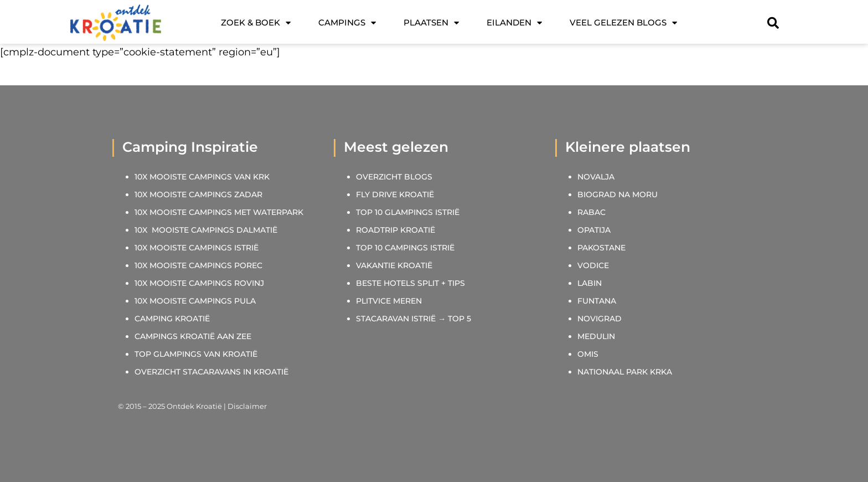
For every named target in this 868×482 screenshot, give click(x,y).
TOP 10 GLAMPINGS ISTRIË (408, 212)
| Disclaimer (244, 406)
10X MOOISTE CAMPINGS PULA (195, 301)
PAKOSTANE (601, 248)
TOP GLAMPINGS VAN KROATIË (196, 354)
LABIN (590, 283)
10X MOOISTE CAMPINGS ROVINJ (199, 283)
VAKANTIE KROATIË (395, 265)
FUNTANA (597, 301)
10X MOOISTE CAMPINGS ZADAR (198, 194)
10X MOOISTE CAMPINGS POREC (198, 265)
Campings (347, 23)
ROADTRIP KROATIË (396, 230)
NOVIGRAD (600, 319)
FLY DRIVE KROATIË (395, 194)
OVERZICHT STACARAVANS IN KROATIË (211, 372)
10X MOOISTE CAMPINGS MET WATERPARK (219, 212)
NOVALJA (596, 177)
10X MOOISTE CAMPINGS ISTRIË (197, 248)
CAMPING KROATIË (172, 319)
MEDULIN (596, 336)
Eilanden (514, 23)
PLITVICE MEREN (389, 301)
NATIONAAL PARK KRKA (625, 372)
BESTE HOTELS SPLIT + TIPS (410, 283)
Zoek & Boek (256, 23)
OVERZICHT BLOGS (394, 177)
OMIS (588, 354)
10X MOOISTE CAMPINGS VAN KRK (202, 177)
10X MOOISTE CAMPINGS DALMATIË (206, 230)
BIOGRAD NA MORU (618, 194)
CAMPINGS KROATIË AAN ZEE (193, 336)
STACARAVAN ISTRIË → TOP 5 (414, 319)
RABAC (591, 212)
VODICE (593, 265)
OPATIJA (594, 230)
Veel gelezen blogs (623, 23)
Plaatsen (431, 23)
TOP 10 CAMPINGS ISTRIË (405, 248)
